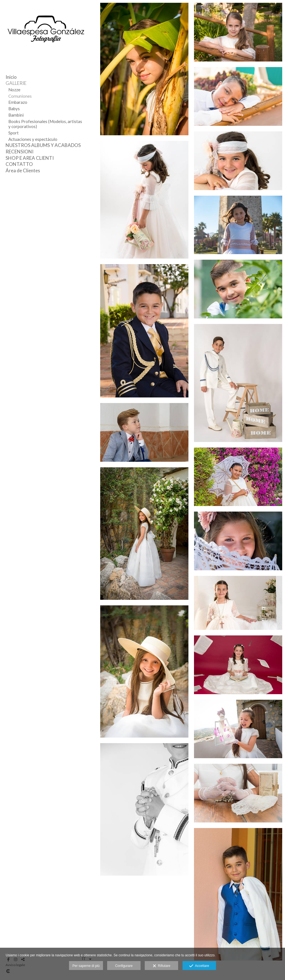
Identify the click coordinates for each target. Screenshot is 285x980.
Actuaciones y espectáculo (33, 139)
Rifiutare (162, 966)
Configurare (124, 966)
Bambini (16, 115)
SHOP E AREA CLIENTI (30, 158)
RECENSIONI (19, 152)
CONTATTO (19, 164)
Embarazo (18, 102)
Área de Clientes (23, 170)
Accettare (199, 966)
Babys (14, 109)
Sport (13, 133)
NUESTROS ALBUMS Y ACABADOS (43, 145)
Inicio (11, 77)
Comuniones (20, 96)
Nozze (14, 90)
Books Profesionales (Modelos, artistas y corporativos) (45, 124)
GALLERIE (16, 83)
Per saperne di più (86, 966)
